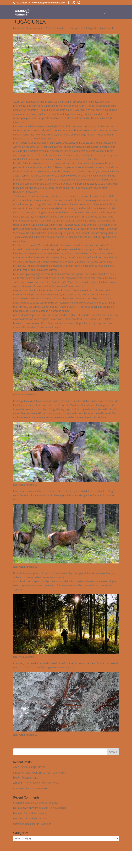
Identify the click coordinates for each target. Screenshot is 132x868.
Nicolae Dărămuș (26, 28)
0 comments (107, 28)
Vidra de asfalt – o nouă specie (49, 808)
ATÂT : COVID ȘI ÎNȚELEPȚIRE (29, 767)
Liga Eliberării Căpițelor (38, 824)
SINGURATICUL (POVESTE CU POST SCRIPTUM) (39, 773)
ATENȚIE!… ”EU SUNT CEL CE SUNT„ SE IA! (36, 783)
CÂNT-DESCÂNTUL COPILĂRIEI (30, 788)
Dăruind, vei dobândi (46, 803)
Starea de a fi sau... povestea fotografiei (76, 28)
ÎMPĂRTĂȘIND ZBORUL (26, 778)
